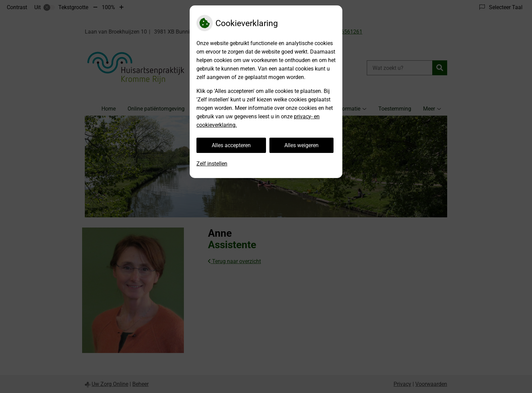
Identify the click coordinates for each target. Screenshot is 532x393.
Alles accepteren (231, 145)
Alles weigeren (301, 145)
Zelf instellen (212, 164)
